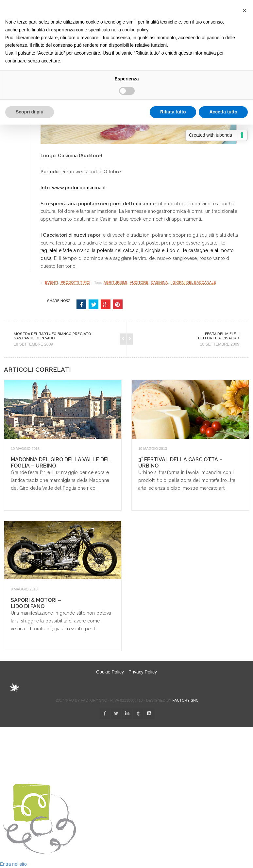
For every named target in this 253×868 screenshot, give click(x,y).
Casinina (160, 282)
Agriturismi (115, 282)
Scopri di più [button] (30, 112)
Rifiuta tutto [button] (173, 112)
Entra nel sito (13, 864)
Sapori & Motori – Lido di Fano (36, 603)
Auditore (139, 282)
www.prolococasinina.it (79, 188)
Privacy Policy (143, 672)
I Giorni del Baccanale (193, 282)
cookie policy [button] (135, 30)
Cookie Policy (110, 672)
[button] (245, 10)
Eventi (52, 282)
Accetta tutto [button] (223, 112)
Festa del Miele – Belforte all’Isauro (219, 336)
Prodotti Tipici (75, 282)
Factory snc (185, 700)
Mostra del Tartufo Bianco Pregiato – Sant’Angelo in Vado (54, 336)
